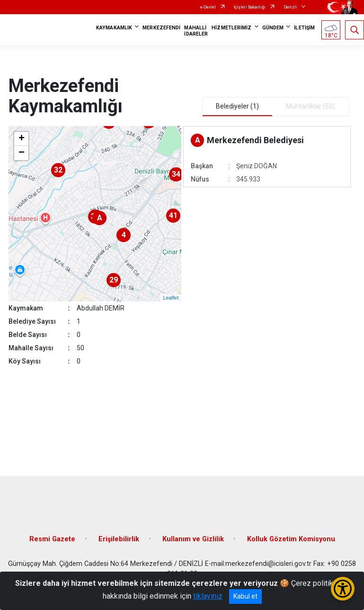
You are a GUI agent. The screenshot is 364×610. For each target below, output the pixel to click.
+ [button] (22, 139)
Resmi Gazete (52, 539)
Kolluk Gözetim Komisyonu (291, 539)
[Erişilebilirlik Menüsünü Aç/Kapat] (343, 589)
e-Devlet (208, 7)
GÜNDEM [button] (273, 28)
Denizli (290, 7)
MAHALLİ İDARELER (196, 31)
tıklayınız (208, 596)
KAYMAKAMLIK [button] (114, 28)
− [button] (22, 153)
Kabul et (245, 596)
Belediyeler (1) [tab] (237, 106)
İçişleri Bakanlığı (250, 7)
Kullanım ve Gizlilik (193, 539)
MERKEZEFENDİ (161, 28)
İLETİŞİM (304, 28)
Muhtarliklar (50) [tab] (311, 106)
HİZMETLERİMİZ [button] (231, 28)
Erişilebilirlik (119, 539)
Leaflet (171, 298)
